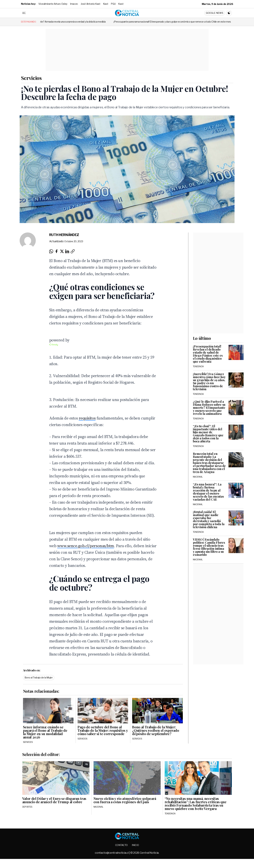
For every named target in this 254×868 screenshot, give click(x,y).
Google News (214, 13)
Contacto (121, 845)
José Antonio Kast (91, 4)
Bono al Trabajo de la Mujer (39, 677)
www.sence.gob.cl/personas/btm (86, 546)
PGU (113, 4)
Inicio (135, 845)
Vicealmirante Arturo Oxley (53, 4)
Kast (106, 4)
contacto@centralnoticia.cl (112, 853)
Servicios (31, 78)
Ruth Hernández (64, 235)
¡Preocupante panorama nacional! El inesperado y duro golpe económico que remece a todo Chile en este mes (183, 22)
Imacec (74, 4)
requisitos (87, 418)
